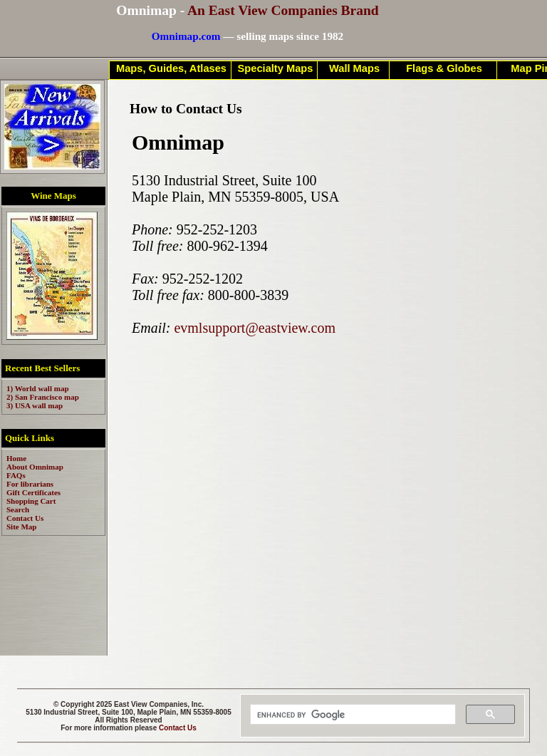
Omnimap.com (186, 36)
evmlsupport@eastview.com (255, 328)
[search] (351, 715)
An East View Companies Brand (283, 10)
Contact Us (178, 728)
